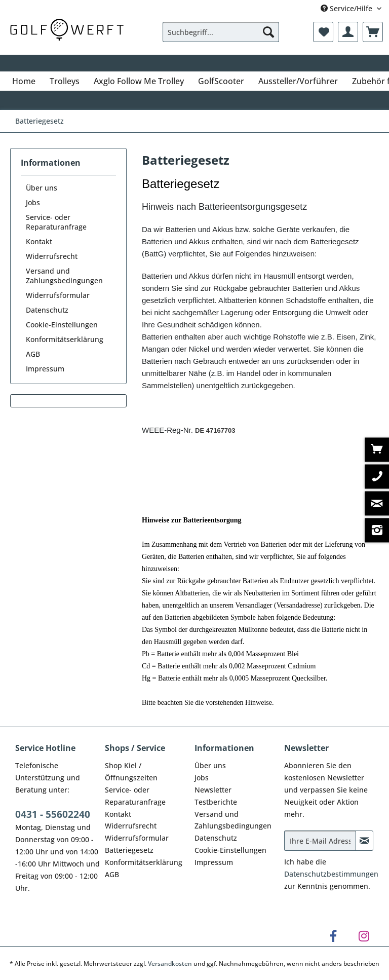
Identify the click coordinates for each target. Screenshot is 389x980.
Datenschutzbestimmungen (331, 874)
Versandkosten (170, 964)
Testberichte (216, 802)
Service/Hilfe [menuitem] (347, 8)
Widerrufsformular (58, 295)
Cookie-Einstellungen (62, 325)
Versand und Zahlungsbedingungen (64, 276)
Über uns (42, 188)
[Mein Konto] (348, 32)
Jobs (33, 202)
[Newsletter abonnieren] (364, 841)
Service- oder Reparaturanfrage (56, 222)
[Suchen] (268, 32)
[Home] (24, 81)
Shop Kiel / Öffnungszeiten (131, 771)
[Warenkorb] (373, 32)
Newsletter (213, 790)
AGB (33, 354)
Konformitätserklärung (65, 339)
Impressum (45, 369)
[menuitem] (221, 37)
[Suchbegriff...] (221, 32)
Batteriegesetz (129, 850)
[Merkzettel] (323, 32)
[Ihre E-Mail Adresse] (320, 841)
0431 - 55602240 (53, 814)
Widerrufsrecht (52, 256)
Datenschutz (47, 310)
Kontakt (39, 241)
